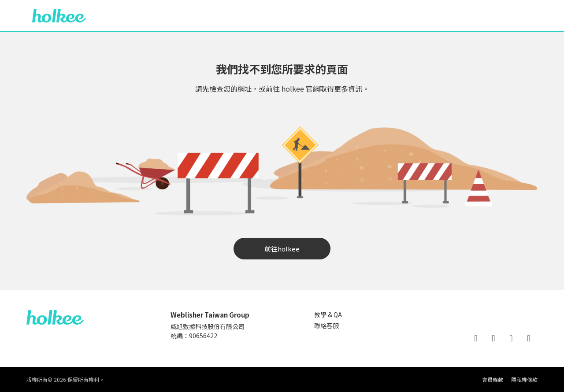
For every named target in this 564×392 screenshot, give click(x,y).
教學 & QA (328, 314)
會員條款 (493, 379)
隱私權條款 (524, 379)
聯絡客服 (327, 325)
